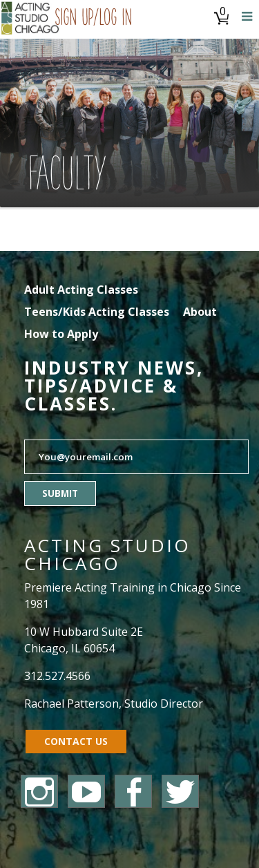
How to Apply (61, 334)
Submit (60, 493)
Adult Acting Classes (81, 290)
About (200, 312)
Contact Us (76, 741)
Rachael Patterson (71, 704)
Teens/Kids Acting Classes (97, 312)
